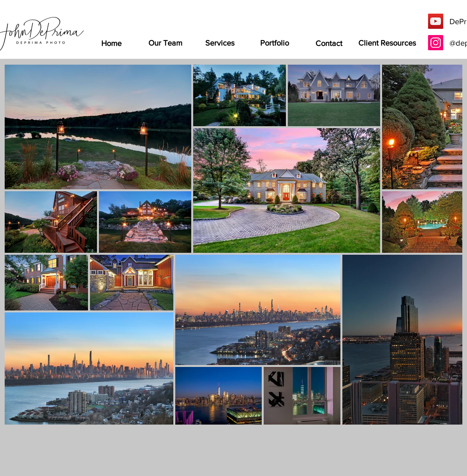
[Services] (220, 43)
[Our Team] (166, 43)
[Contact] (329, 43)
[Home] (111, 43)
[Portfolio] (275, 43)
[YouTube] (436, 21)
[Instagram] (436, 43)
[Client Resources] (387, 43)
